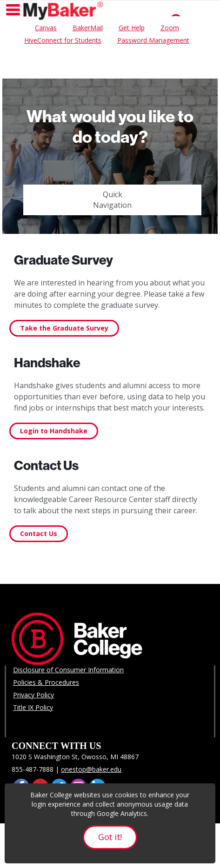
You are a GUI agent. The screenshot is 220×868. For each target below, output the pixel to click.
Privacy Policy (33, 695)
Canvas (46, 28)
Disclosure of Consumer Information (68, 670)
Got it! (110, 837)
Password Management (153, 40)
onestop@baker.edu (91, 769)
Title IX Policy (33, 707)
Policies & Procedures (46, 682)
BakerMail (88, 28)
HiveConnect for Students (63, 40)
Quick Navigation (112, 200)
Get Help (132, 28)
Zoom (170, 28)
